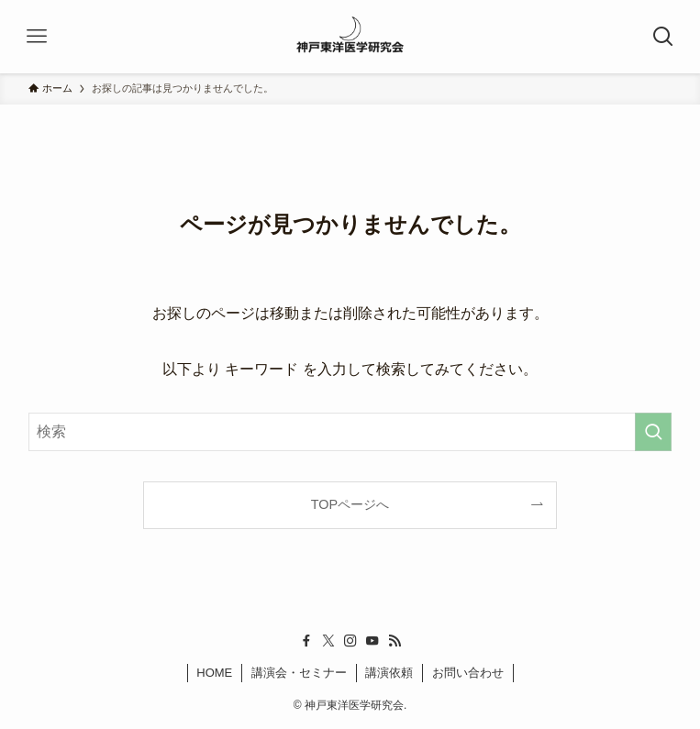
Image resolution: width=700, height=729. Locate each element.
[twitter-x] (328, 641)
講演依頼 (389, 673)
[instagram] (350, 641)
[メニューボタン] (37, 37)
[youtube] (372, 641)
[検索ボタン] (663, 37)
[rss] (394, 641)
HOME (214, 673)
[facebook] (306, 641)
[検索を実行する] (653, 432)
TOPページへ (350, 504)
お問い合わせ (468, 673)
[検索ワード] (350, 432)
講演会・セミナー (299, 673)
